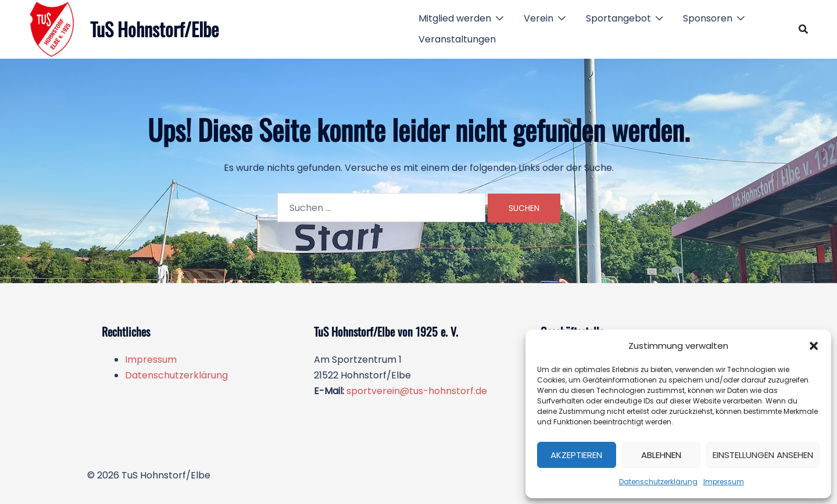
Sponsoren (708, 18)
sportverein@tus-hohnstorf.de (417, 391)
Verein (539, 18)
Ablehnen (661, 455)
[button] (814, 346)
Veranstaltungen (457, 39)
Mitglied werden (455, 18)
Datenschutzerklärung (658, 482)
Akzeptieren (576, 455)
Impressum (724, 482)
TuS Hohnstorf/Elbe (154, 29)
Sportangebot (618, 18)
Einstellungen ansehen (763, 455)
